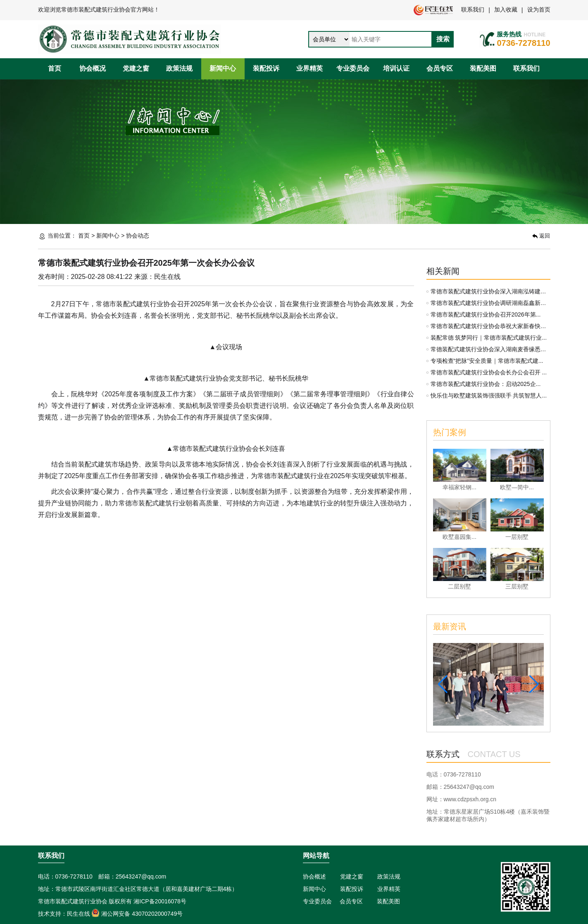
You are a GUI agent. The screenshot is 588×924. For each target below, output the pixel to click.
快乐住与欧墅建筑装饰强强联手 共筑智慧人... (489, 395)
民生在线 (79, 914)
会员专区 (440, 68)
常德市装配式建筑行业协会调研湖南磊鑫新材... (491, 303)
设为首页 (539, 10)
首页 (55, 68)
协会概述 (314, 876)
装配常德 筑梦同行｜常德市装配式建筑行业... (489, 338)
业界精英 (309, 68)
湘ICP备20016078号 (160, 901)
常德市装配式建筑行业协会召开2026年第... (486, 314)
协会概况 (93, 68)
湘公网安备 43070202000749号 (137, 914)
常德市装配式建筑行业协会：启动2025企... (486, 384)
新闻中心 (223, 68)
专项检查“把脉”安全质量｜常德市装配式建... (487, 361)
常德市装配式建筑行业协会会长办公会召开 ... (489, 372)
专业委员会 (353, 68)
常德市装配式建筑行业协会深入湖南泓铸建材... (491, 291)
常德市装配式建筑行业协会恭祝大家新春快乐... (491, 326)
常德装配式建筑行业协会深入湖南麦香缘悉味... (491, 349)
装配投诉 (266, 68)
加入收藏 (506, 10)
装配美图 (483, 68)
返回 (541, 236)
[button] (443, 684)
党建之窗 (136, 68)
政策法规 (179, 68)
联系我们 (473, 10)
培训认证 (396, 68)
